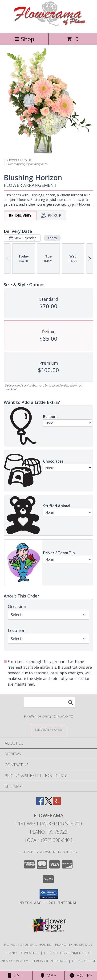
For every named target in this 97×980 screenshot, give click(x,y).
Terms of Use (84, 961)
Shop (24, 39)
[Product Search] (49, 702)
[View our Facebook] (40, 803)
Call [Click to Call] (16, 975)
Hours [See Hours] (81, 975)
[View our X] (48, 803)
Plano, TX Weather (23, 953)
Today (52, 238)
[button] (49, 894)
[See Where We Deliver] (48, 729)
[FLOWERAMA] (49, 26)
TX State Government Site (68, 953)
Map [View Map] (48, 975)
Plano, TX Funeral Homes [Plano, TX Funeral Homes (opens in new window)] (28, 945)
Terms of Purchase (50, 961)
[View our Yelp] (57, 803)
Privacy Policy (14, 961)
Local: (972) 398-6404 (48, 840)
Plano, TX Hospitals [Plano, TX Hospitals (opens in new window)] (74, 945)
